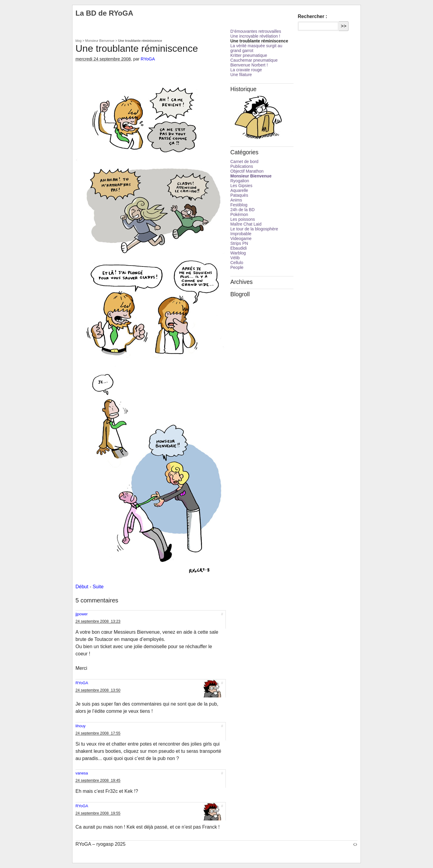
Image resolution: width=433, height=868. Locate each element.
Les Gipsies (241, 186)
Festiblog (239, 205)
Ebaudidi (239, 248)
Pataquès (239, 195)
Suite (98, 587)
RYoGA (148, 59)
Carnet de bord (244, 162)
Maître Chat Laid (246, 224)
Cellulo (237, 263)
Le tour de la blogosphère (254, 229)
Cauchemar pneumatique (254, 60)
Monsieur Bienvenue (100, 41)
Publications (242, 166)
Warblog (238, 253)
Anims (236, 200)
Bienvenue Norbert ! (249, 65)
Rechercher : (312, 16)
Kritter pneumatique (249, 55)
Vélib (235, 258)
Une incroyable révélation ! (255, 36)
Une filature (241, 75)
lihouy (80, 726)
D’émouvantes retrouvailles (256, 31)
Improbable (241, 234)
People (237, 267)
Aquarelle (239, 190)
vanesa (82, 773)
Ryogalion (240, 181)
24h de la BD (243, 210)
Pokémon (239, 214)
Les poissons (243, 219)
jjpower (82, 614)
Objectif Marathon (247, 171)
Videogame (241, 239)
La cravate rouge (246, 70)
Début (82, 587)
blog (78, 41)
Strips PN (239, 243)
